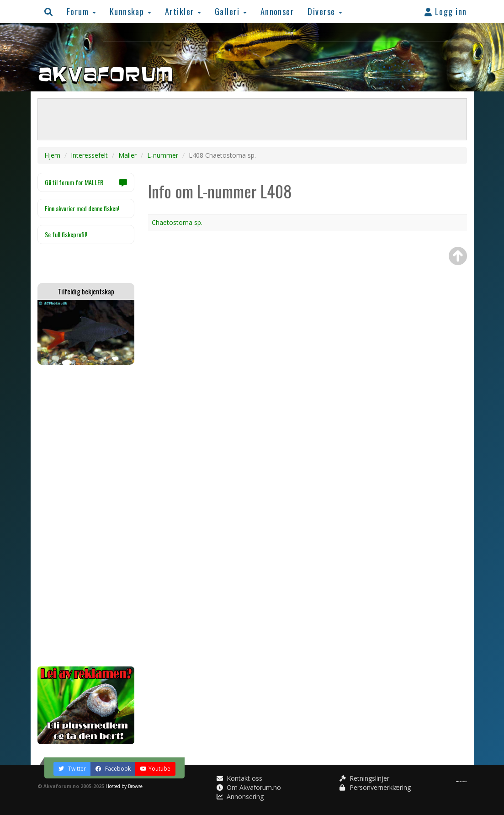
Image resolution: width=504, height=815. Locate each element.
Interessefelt (89, 155)
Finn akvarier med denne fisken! (82, 208)
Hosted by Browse (124, 786)
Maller (127, 155)
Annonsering (240, 796)
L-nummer (163, 155)
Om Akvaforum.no (249, 787)
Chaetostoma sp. (177, 222)
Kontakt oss (239, 778)
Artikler (183, 11)
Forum (81, 11)
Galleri (231, 11)
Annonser (277, 11)
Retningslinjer (364, 778)
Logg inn (446, 11)
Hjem (52, 155)
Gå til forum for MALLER (86, 182)
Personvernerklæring (375, 787)
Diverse (325, 11)
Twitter (72, 769)
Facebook (113, 769)
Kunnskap (130, 11)
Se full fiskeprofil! (66, 234)
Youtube (155, 769)
